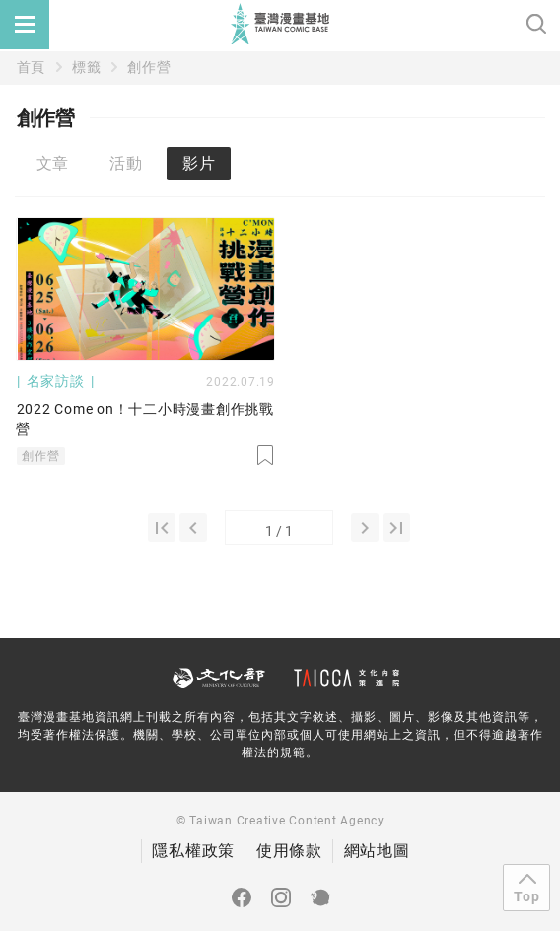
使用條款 (289, 851)
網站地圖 (377, 851)
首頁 (32, 67)
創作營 (149, 67)
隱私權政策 (193, 851)
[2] (365, 528)
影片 (199, 163)
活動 (126, 163)
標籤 (87, 67)
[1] (162, 528)
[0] (193, 528)
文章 (53, 163)
